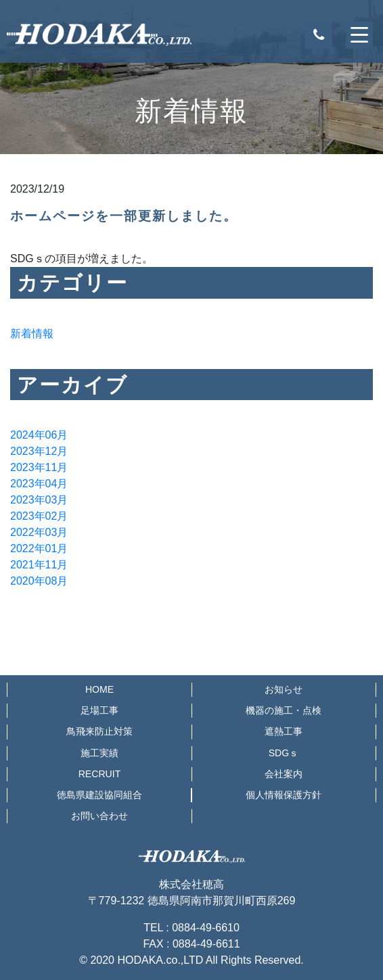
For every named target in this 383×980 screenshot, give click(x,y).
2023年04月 (39, 484)
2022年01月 (39, 548)
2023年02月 (39, 516)
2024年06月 (39, 435)
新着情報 (32, 334)
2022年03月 (39, 532)
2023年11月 (39, 467)
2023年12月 (39, 451)
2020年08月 (39, 581)
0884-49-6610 (206, 928)
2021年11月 (39, 565)
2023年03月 (39, 500)
